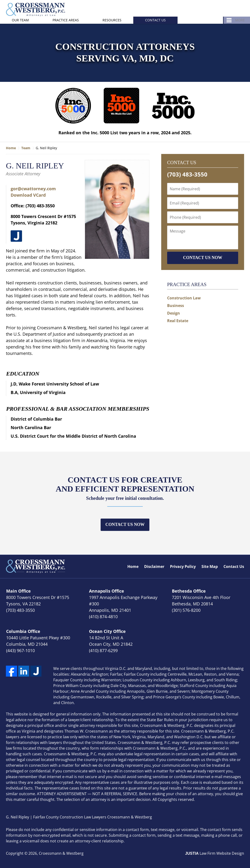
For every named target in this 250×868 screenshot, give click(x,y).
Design (174, 313)
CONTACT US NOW (203, 258)
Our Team (20, 20)
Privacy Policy (183, 566)
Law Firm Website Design (215, 853)
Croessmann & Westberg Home (36, 10)
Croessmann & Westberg (61, 853)
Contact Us (155, 20)
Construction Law (184, 298)
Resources (112, 20)
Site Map (210, 566)
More (240, 20)
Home (133, 566)
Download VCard (28, 195)
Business (176, 306)
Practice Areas (66, 20)
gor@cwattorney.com (33, 189)
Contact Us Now (125, 525)
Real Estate (178, 321)
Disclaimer (154, 566)
